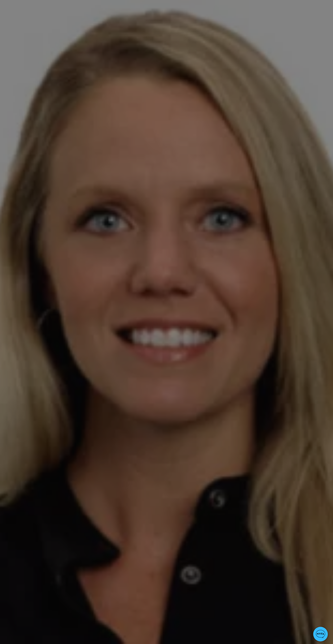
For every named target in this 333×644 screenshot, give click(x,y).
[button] (321, 634)
